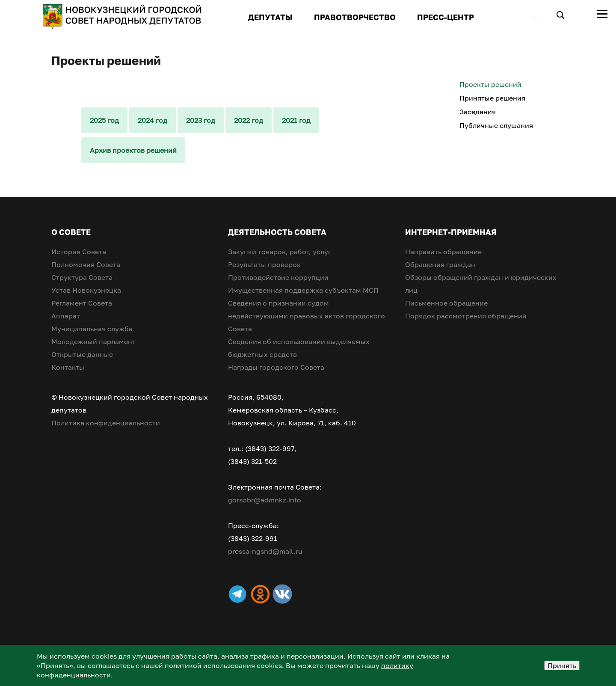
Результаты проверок (264, 264)
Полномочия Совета (86, 264)
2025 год (104, 120)
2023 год (201, 120)
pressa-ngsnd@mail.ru (265, 551)
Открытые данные (82, 354)
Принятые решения (492, 98)
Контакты (68, 367)
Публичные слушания (496, 125)
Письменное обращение (446, 303)
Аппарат (66, 316)
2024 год (153, 120)
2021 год (296, 120)
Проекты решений (490, 84)
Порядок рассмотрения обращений (466, 316)
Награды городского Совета (276, 367)
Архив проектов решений (133, 150)
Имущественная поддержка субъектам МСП (303, 290)
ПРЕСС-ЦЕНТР (446, 17)
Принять (562, 665)
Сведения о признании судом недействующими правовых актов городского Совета (307, 316)
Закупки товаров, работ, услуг (280, 252)
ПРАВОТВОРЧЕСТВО (355, 17)
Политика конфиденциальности (106, 423)
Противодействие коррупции (278, 277)
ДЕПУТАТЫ (270, 17)
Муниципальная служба (92, 329)
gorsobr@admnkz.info (265, 500)
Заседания (478, 112)
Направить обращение (443, 252)
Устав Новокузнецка (86, 290)
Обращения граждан (440, 264)
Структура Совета (82, 277)
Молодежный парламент (93, 342)
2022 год (249, 120)
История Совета (79, 252)
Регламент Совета (82, 303)
